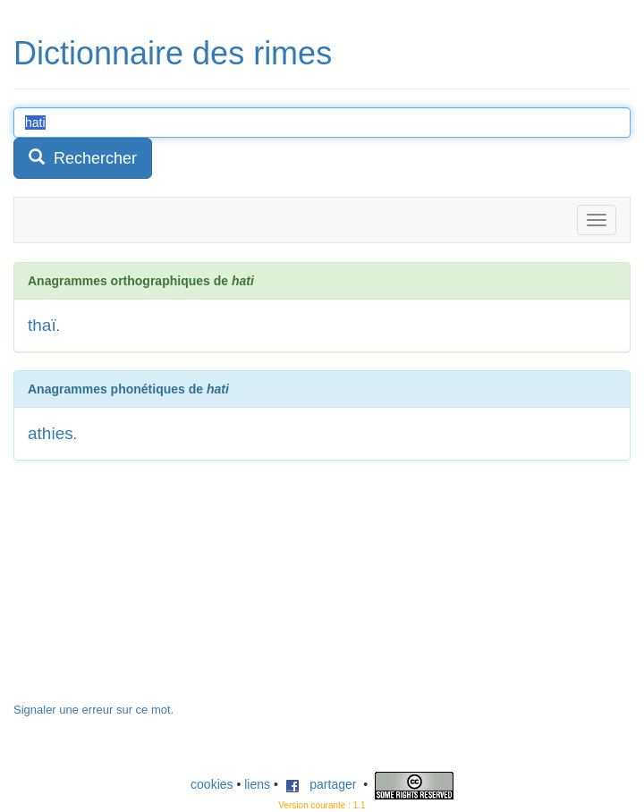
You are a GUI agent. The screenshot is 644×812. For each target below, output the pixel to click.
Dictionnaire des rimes (173, 53)
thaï (42, 325)
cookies (212, 784)
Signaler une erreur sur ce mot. (93, 710)
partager (321, 784)
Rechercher (83, 158)
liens (257, 784)
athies (51, 433)
